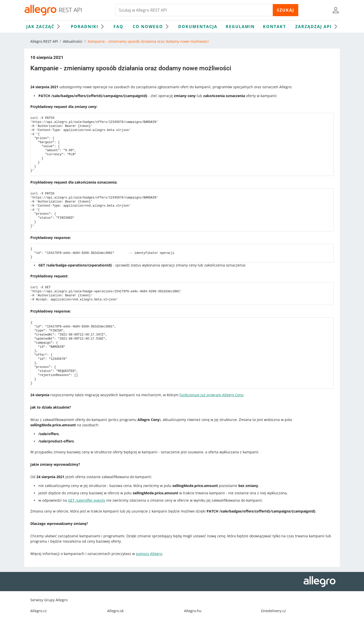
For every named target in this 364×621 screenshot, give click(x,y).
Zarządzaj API (317, 27)
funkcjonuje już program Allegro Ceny (211, 395)
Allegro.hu (193, 611)
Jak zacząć (44, 27)
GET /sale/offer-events (87, 500)
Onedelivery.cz (273, 611)
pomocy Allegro (149, 554)
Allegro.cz (39, 611)
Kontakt (274, 27)
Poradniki (89, 27)
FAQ (118, 27)
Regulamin (240, 27)
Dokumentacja (198, 27)
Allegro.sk (115, 611)
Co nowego (152, 27)
